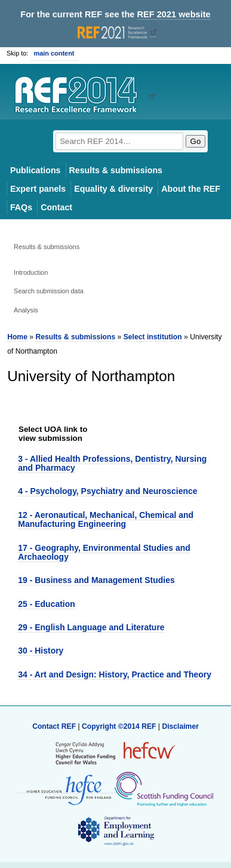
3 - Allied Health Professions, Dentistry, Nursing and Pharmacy (112, 463)
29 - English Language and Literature (91, 627)
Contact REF (54, 726)
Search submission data (49, 291)
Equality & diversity (113, 189)
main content (54, 53)
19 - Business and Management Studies (96, 580)
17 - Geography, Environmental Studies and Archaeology (104, 552)
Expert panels (38, 189)
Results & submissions (116, 170)
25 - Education (46, 604)
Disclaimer (180, 726)
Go (196, 141)
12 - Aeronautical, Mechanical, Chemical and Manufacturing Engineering (106, 519)
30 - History (41, 651)
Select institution (153, 337)
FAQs (21, 207)
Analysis (26, 310)
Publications (36, 170)
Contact (56, 207)
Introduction (31, 272)
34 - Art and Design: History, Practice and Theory (115, 674)
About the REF (191, 189)
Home (17, 337)
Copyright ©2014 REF (120, 726)
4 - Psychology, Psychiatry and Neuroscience (107, 491)
